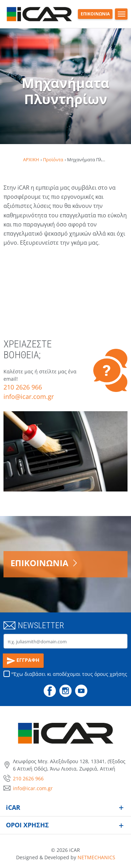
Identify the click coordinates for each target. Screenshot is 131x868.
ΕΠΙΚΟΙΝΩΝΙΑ (95, 14)
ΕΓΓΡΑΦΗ (23, 661)
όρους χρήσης (111, 674)
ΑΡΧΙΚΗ (31, 160)
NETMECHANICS (96, 857)
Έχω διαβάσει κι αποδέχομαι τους (70, 674)
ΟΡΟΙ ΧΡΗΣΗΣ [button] (27, 825)
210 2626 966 (23, 387)
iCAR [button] (13, 807)
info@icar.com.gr (29, 396)
